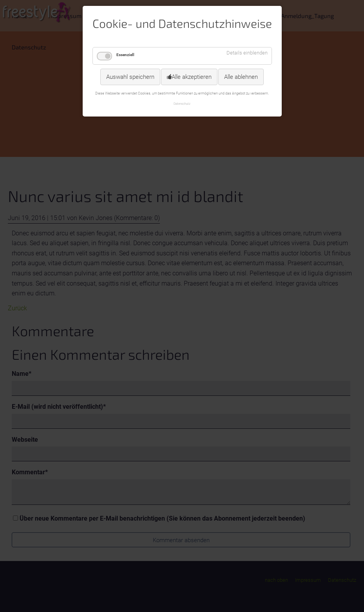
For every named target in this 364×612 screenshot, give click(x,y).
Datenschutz (182, 104)
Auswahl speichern (130, 77)
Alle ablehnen (241, 77)
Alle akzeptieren (192, 77)
